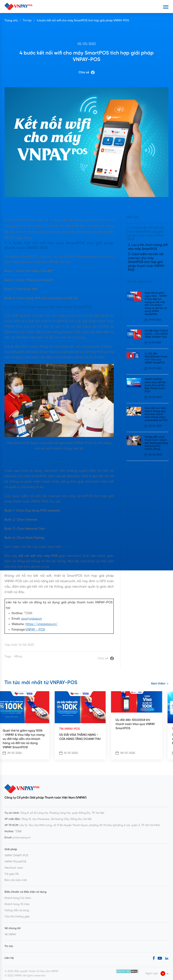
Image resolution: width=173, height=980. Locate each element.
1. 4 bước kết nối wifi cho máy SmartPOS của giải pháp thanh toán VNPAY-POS (147, 234)
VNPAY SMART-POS (16, 856)
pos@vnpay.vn (32, 619)
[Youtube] (160, 958)
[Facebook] (154, 958)
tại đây (68, 547)
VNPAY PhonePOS (15, 862)
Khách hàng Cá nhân (18, 898)
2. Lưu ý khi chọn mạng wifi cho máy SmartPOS (148, 247)
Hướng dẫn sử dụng (17, 910)
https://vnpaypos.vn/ (42, 624)
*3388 (18, 832)
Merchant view (14, 868)
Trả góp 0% (12, 874)
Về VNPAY (10, 935)
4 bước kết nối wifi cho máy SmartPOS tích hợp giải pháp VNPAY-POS (83, 21)
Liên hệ (9, 958)
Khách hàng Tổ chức (17, 904)
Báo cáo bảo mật (16, 880)
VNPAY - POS (35, 630)
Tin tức (27, 21)
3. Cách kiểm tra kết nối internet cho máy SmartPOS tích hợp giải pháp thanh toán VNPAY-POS (147, 262)
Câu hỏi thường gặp (17, 917)
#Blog (18, 657)
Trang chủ (11, 21)
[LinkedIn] (167, 958)
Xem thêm (135, 468)
